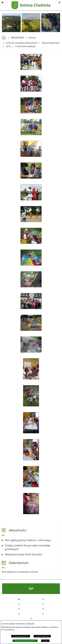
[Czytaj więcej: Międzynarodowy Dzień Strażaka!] (31, 554)
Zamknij (45, 641)
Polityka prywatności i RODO (21, 636)
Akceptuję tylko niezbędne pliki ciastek (25, 641)
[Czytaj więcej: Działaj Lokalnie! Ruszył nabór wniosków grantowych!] (31, 547)
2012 (8, 46)
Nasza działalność (51, 43)
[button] (3, 3)
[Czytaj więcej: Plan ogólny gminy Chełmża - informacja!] (31, 540)
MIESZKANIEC (18, 38)
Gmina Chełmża (35, 5)
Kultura (32, 38)
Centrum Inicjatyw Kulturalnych (22, 43)
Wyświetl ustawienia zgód (42, 636)
